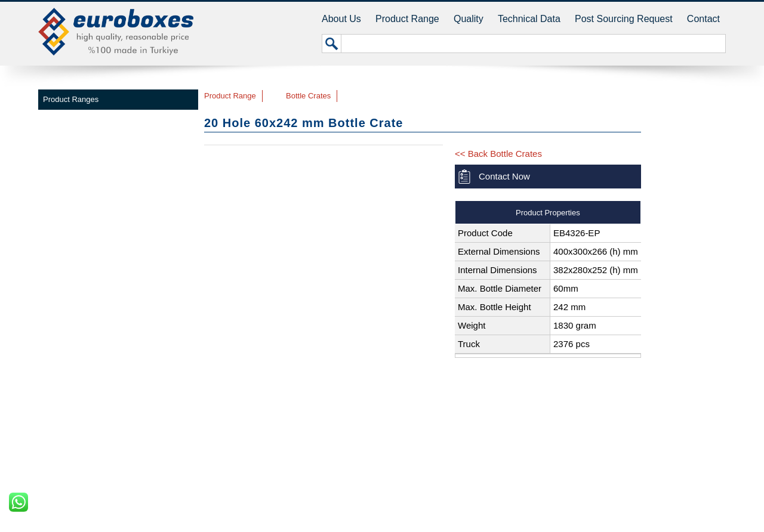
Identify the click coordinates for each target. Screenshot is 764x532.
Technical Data (529, 19)
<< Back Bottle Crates (498, 154)
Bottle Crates (308, 96)
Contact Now (504, 176)
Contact (703, 19)
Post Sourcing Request (624, 19)
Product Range (407, 19)
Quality (469, 19)
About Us (341, 19)
